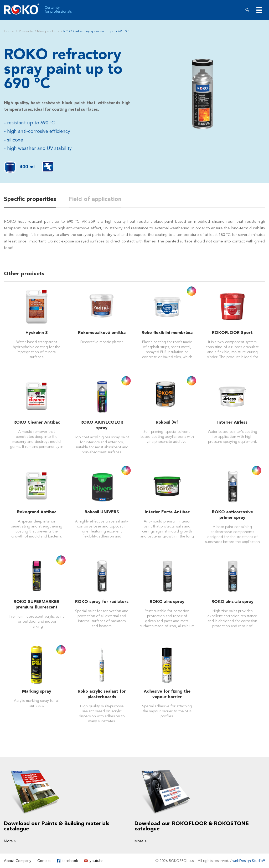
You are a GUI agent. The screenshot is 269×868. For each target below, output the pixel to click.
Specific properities (30, 199)
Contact (44, 861)
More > (10, 841)
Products (26, 31)
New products (48, 31)
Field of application (95, 199)
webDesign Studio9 (249, 861)
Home (9, 31)
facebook (70, 861)
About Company (18, 861)
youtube (97, 861)
